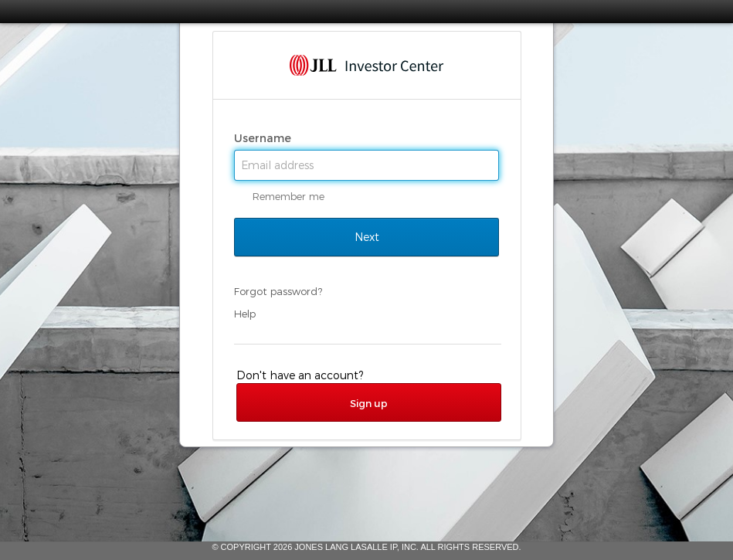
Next (366, 237)
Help (245, 314)
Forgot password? (278, 291)
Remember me (288, 196)
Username (264, 138)
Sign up (369, 403)
